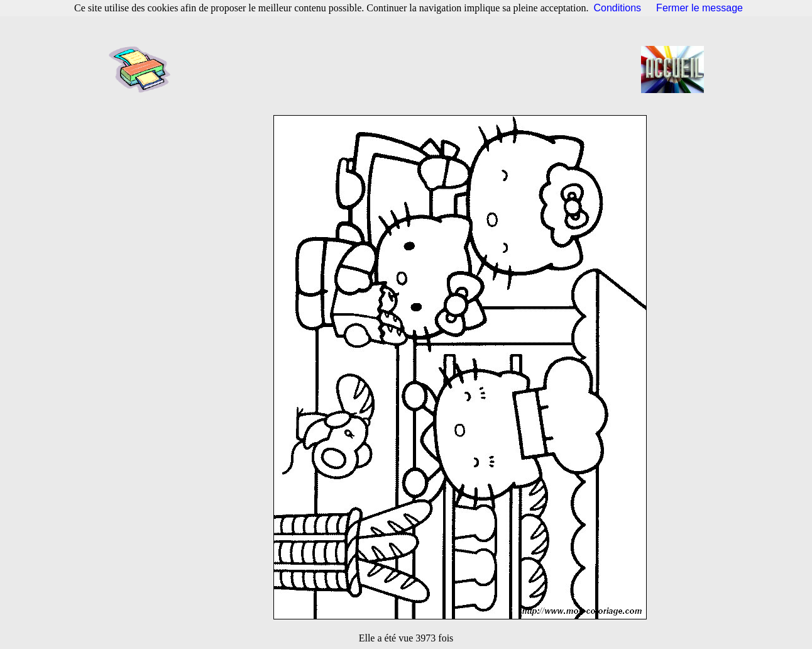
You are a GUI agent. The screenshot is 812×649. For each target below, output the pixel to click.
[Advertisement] (410, 69)
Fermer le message (700, 8)
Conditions (618, 8)
